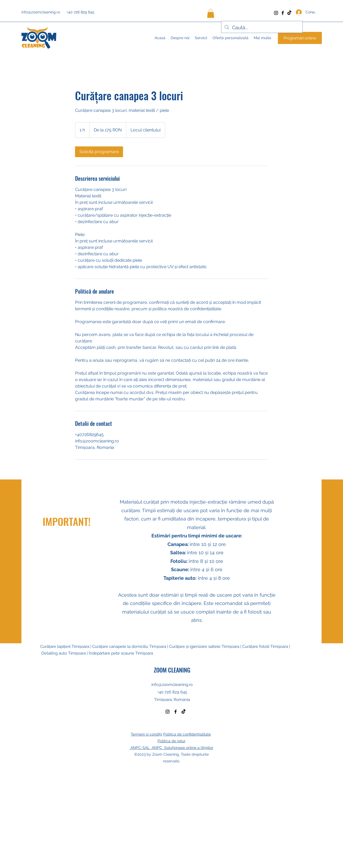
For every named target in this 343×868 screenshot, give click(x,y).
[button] (211, 13)
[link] (99, 152)
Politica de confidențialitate (187, 734)
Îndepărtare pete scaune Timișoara (121, 653)
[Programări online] (300, 38)
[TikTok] (289, 13)
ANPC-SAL (141, 748)
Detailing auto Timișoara (64, 653)
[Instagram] (276, 13)
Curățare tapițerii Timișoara (65, 647)
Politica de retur (171, 741)
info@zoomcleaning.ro (41, 12)
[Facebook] (283, 13)
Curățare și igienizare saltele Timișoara (204, 647)
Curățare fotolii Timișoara (265, 647)
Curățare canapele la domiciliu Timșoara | (131, 647)
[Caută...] (262, 28)
